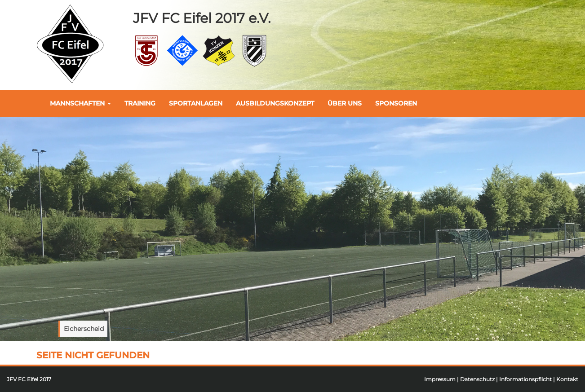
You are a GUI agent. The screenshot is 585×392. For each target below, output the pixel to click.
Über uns (345, 103)
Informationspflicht (525, 379)
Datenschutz (477, 379)
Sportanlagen (196, 103)
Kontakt (567, 379)
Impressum (440, 379)
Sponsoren (396, 103)
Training (140, 103)
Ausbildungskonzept (275, 103)
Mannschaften (80, 103)
